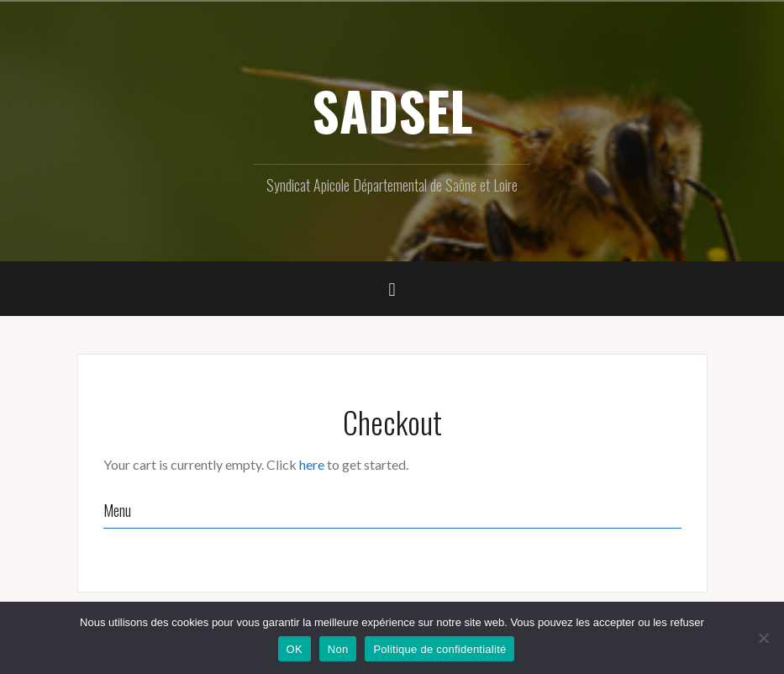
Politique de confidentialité (439, 649)
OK (295, 649)
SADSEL (392, 110)
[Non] (763, 638)
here (312, 464)
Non (338, 649)
